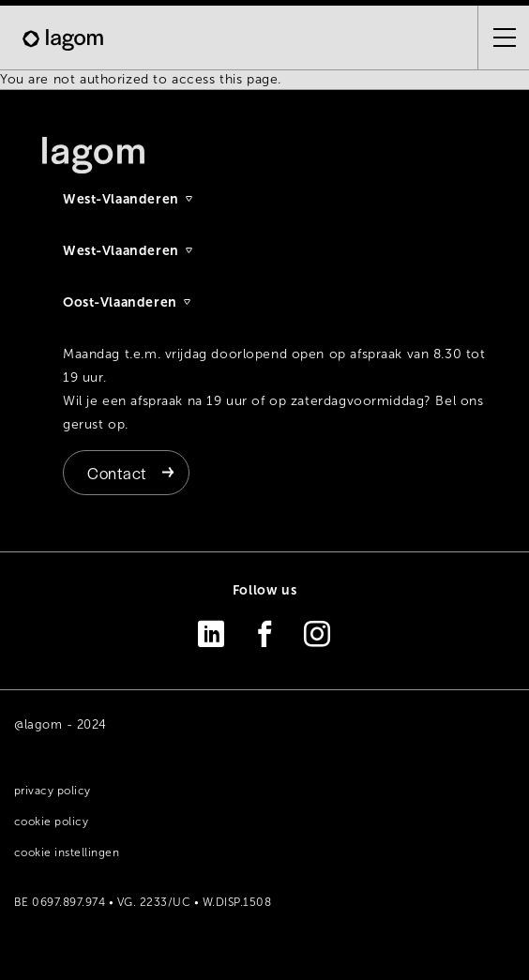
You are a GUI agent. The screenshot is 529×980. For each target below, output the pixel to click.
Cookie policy (51, 822)
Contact (117, 473)
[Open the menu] (497, 38)
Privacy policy (53, 791)
